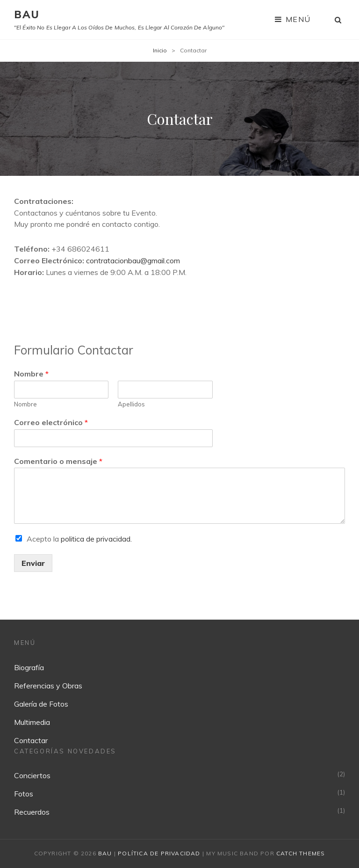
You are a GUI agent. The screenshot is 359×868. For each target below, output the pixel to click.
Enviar (33, 563)
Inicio (160, 50)
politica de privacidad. (96, 539)
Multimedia (32, 722)
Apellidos (131, 404)
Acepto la (79, 539)
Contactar (31, 740)
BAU (27, 14)
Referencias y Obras (48, 686)
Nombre (31, 374)
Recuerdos (32, 812)
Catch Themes (301, 853)
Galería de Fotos (41, 704)
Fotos (24, 794)
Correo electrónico (51, 422)
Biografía (29, 667)
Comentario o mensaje (58, 461)
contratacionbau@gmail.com (133, 260)
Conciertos (32, 775)
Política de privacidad (159, 853)
